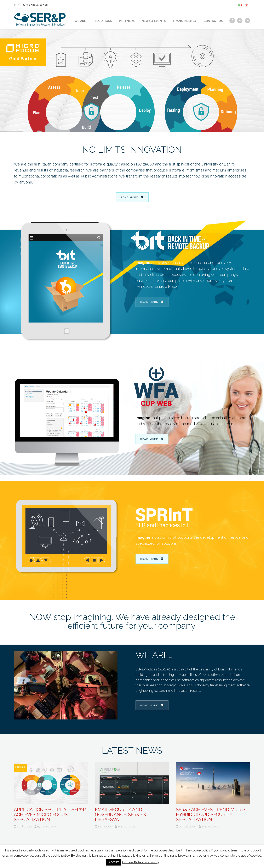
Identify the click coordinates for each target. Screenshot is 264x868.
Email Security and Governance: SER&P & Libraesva (121, 814)
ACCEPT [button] (114, 862)
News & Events (154, 21)
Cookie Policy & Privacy (140, 862)
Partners (127, 21)
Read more (132, 197)
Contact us (213, 21)
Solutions (103, 21)
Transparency (185, 21)
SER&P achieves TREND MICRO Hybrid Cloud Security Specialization (210, 814)
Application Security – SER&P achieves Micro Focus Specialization (50, 814)
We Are (81, 21)
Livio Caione (48, 827)
